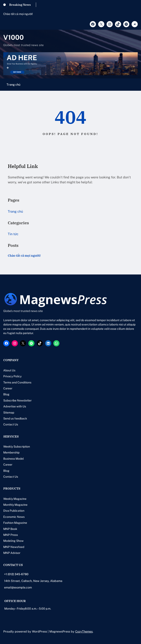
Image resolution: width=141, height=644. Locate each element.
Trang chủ (13, 84)
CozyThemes (84, 631)
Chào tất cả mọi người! (18, 14)
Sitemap (9, 413)
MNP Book (10, 529)
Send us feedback (15, 418)
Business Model (14, 459)
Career (8, 388)
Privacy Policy (12, 376)
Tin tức (13, 234)
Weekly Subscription (17, 447)
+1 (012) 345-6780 (16, 574)
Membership (11, 452)
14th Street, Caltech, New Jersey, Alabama (33, 581)
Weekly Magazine (15, 499)
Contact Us (11, 424)
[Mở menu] (135, 85)
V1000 (14, 37)
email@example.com (18, 587)
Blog (6, 394)
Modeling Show (13, 541)
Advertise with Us (15, 406)
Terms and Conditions (17, 382)
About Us (9, 370)
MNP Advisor (12, 553)
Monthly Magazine (15, 505)
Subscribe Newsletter (17, 400)
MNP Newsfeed (14, 547)
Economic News (14, 517)
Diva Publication (14, 511)
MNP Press (11, 535)
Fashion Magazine (15, 523)
